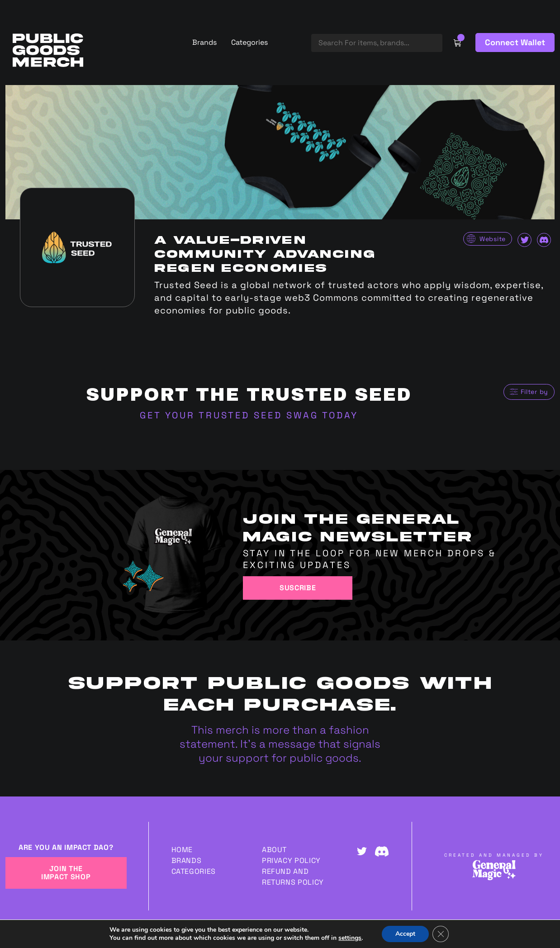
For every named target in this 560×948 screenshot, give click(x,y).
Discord (544, 240)
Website (493, 239)
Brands (204, 43)
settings (350, 938)
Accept (405, 934)
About (274, 850)
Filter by (534, 392)
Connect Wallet (515, 42)
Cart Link (457, 43)
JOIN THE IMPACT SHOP (66, 873)
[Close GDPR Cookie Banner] (441, 934)
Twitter (524, 240)
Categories (249, 43)
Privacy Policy (291, 860)
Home (182, 850)
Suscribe (298, 588)
